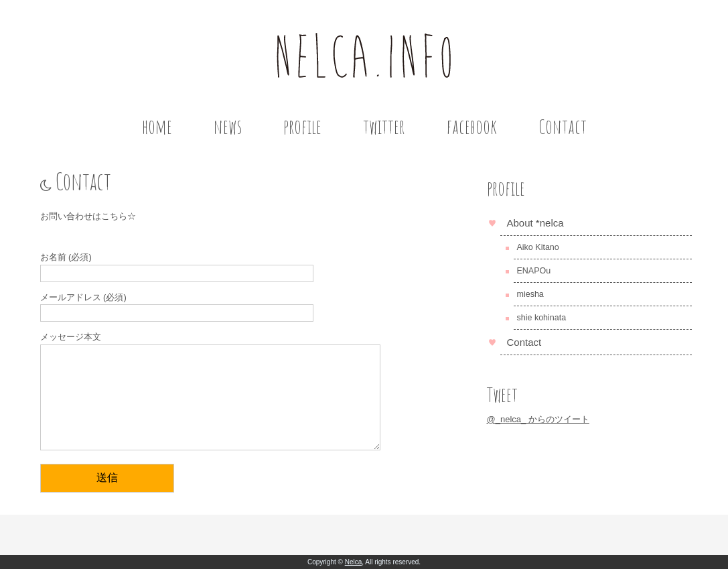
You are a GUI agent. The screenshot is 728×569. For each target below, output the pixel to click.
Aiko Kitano (538, 247)
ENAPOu (534, 271)
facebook (471, 126)
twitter (384, 126)
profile (302, 126)
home (157, 126)
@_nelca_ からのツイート (538, 419)
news (228, 126)
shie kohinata (542, 318)
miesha (530, 294)
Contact (563, 126)
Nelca (354, 562)
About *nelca (535, 223)
